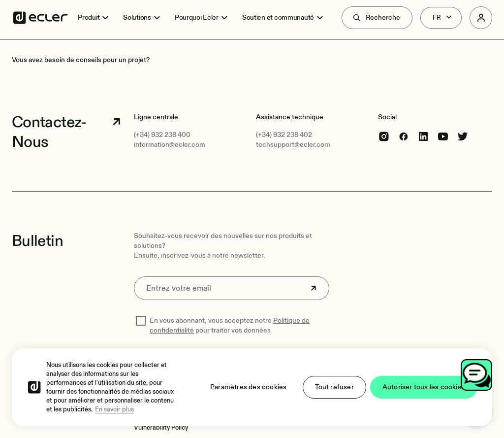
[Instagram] (384, 136)
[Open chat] (476, 375)
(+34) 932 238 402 (284, 135)
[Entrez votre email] (232, 288)
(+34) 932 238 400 (162, 135)
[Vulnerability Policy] (161, 428)
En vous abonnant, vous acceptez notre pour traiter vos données (230, 325)
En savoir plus (114, 409)
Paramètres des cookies (248, 387)
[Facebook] (404, 136)
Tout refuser (334, 387)
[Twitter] (463, 136)
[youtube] (443, 136)
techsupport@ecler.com (293, 145)
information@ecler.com (170, 145)
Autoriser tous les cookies (424, 387)
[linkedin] (423, 136)
